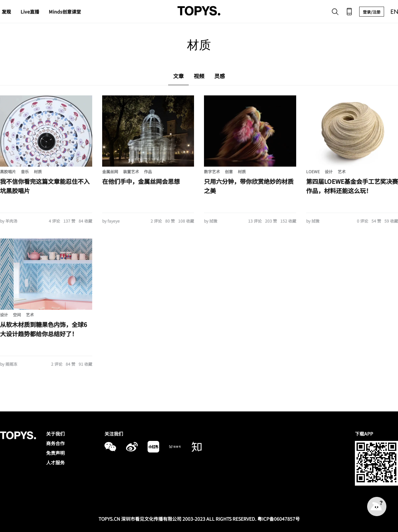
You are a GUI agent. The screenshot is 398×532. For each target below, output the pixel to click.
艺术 (342, 171)
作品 (148, 171)
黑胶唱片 (8, 171)
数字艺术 (212, 171)
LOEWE (313, 171)
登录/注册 (372, 12)
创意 (229, 171)
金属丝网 (110, 171)
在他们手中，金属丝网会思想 (141, 181)
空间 (17, 315)
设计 (329, 171)
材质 (38, 171)
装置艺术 (131, 171)
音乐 (25, 171)
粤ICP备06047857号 (279, 519)
